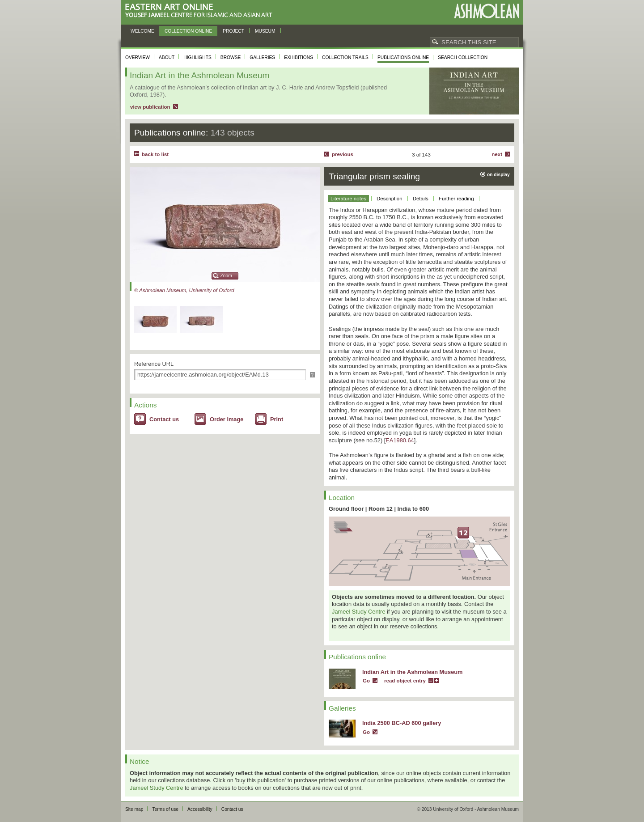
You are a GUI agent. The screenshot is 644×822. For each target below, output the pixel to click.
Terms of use (165, 809)
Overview (138, 57)
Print (277, 419)
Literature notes (348, 199)
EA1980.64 (400, 440)
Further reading (456, 199)
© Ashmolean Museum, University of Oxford (184, 290)
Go (366, 681)
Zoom (226, 276)
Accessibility (200, 809)
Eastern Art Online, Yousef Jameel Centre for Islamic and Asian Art (201, 11)
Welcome (142, 31)
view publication (150, 107)
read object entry (405, 681)
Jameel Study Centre (359, 612)
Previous (343, 154)
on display (498, 175)
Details (421, 199)
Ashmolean (486, 11)
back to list (155, 154)
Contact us (164, 419)
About (167, 57)
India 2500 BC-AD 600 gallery (402, 723)
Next (497, 154)
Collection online (188, 31)
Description (390, 199)
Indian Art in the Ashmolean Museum (412, 672)
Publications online (403, 57)
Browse (231, 57)
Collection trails (345, 57)
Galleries (262, 57)
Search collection (463, 57)
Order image (227, 419)
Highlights (197, 57)
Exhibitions (299, 57)
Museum (265, 31)
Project (233, 31)
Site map (134, 809)
